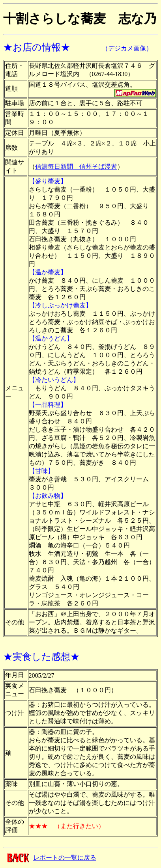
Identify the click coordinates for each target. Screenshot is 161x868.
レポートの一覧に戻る (65, 858)
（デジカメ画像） (127, 48)
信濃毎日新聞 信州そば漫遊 (76, 167)
